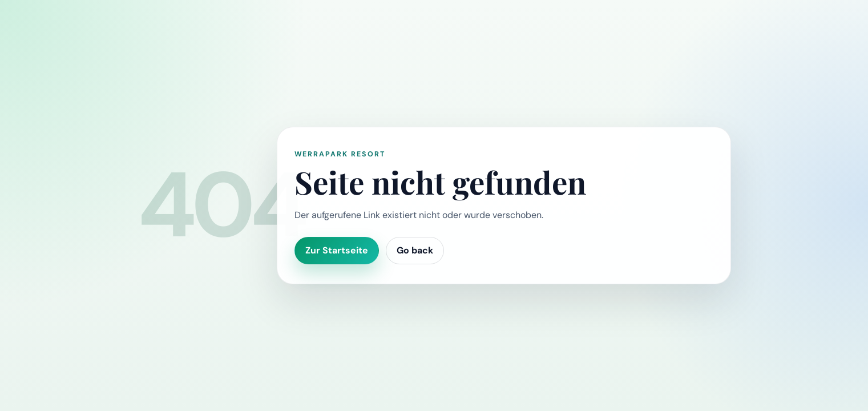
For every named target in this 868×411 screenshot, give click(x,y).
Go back (415, 250)
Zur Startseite (337, 250)
